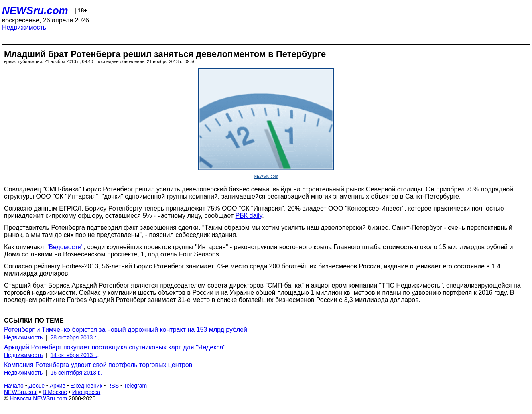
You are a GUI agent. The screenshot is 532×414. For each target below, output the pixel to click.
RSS (113, 386)
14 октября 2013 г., (75, 355)
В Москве (55, 392)
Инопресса (86, 392)
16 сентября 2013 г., (76, 373)
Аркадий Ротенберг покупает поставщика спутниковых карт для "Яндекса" (115, 347)
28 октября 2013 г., (75, 337)
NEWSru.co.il (21, 392)
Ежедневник (86, 386)
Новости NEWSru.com (38, 398)
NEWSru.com (35, 10)
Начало (14, 386)
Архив (58, 386)
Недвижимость (24, 27)
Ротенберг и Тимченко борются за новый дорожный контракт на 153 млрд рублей (126, 330)
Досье (37, 386)
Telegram (136, 386)
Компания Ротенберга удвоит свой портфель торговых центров (98, 365)
